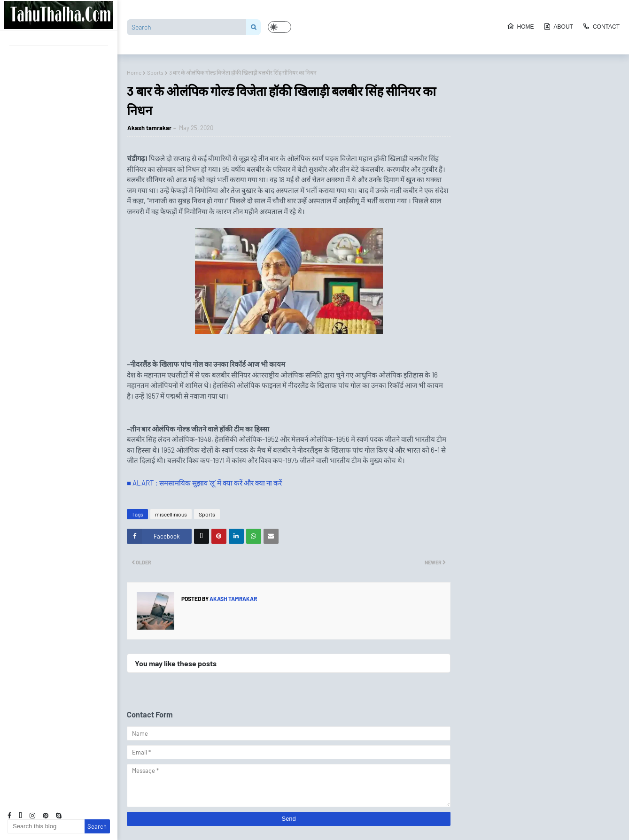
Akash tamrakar (149, 128)
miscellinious (171, 514)
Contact (601, 26)
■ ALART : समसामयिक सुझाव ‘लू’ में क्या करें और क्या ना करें (204, 483)
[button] (280, 27)
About (558, 26)
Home (520, 26)
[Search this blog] (46, 826)
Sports (155, 72)
